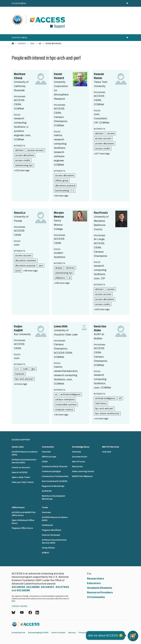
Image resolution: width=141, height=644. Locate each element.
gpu (33, 369)
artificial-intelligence (70, 394)
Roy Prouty (101, 213)
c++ (17, 369)
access (111, 133)
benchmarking (62, 191)
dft (120, 398)
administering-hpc (24, 165)
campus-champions (65, 399)
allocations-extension (26, 261)
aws (41, 266)
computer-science (64, 410)
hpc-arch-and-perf (24, 379)
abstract (19, 150)
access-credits (23, 160)
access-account (35, 150)
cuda (25, 369)
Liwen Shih (61, 326)
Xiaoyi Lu (20, 213)
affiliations (60, 278)
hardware (20, 374)
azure (18, 271)
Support (22, 44)
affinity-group (62, 181)
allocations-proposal (65, 186)
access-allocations (25, 155)
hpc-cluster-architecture (107, 413)
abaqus (59, 268)
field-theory (101, 403)
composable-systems (66, 405)
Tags (32, 44)
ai (70, 278)
